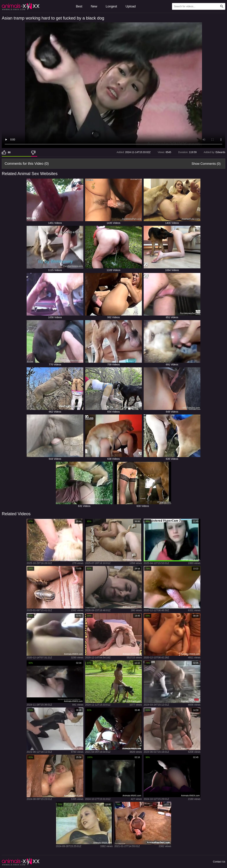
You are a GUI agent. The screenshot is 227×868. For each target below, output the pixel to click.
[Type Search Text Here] (199, 6)
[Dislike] (34, 152)
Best (79, 6)
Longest (111, 6)
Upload (131, 6)
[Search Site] (222, 6)
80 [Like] (9, 152)
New (94, 6)
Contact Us (219, 862)
